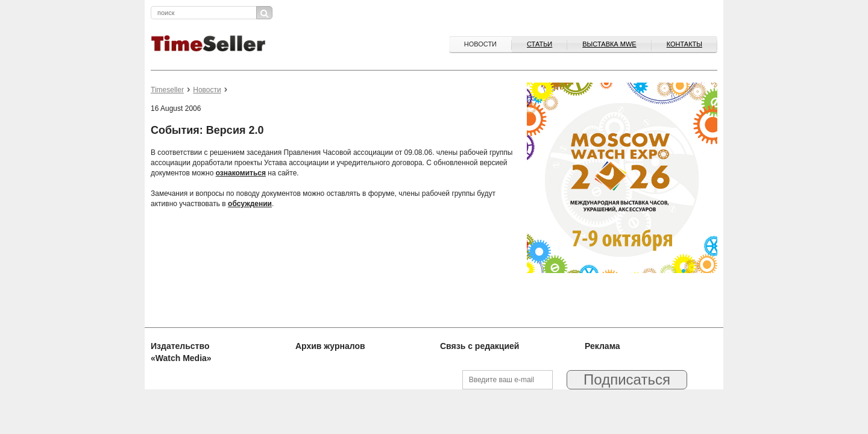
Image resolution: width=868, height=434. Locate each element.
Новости (480, 44)
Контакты (684, 44)
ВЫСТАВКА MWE (609, 44)
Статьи (539, 44)
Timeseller (167, 90)
